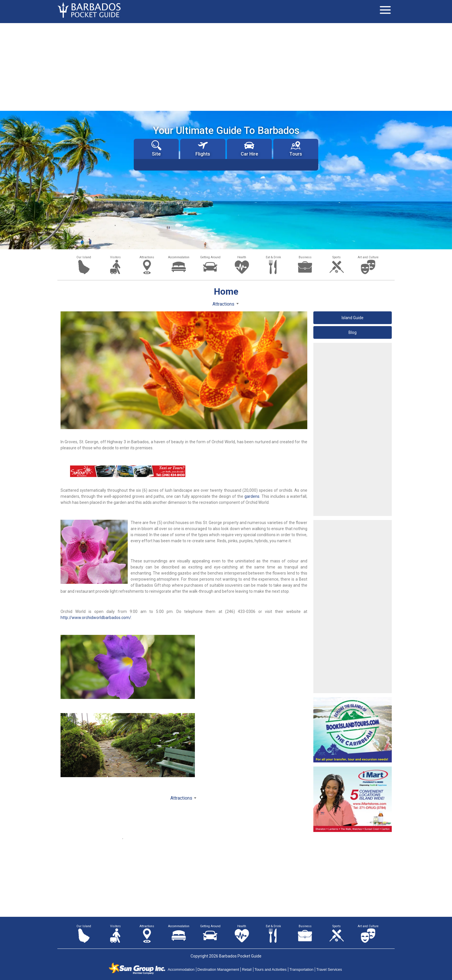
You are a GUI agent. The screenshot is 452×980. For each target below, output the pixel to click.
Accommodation (179, 257)
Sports (337, 257)
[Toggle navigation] (385, 10)
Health (242, 257)
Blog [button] (353, 332)
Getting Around (210, 257)
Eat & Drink (273, 257)
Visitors (115, 257)
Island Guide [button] (353, 318)
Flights (203, 148)
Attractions (147, 257)
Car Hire (249, 148)
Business (305, 257)
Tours (296, 148)
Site (156, 148)
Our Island (84, 257)
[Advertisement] (226, 66)
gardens (252, 496)
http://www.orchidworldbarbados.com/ (96, 618)
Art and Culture (368, 257)
